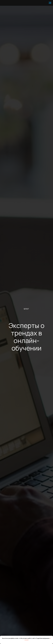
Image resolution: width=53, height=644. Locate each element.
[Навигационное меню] (50, 3)
